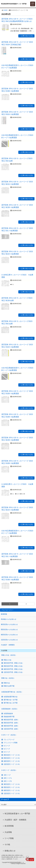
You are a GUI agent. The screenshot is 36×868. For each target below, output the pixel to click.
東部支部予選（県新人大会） (14, 663)
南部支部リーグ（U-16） (12, 790)
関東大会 (7, 683)
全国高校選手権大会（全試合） (12, 692)
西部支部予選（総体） (11, 723)
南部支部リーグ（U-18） (12, 761)
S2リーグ (7, 749)
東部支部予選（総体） (11, 720)
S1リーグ (7, 746)
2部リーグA (8, 778)
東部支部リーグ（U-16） (12, 784)
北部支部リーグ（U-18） (12, 764)
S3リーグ (7, 752)
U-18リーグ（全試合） (9, 735)
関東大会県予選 (9, 686)
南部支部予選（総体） (11, 726)
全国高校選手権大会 (11, 697)
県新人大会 (7, 660)
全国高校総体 (8, 714)
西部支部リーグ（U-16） (12, 787)
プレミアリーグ (9, 740)
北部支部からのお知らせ (9, 640)
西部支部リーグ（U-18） (12, 758)
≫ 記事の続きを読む (26, 36)
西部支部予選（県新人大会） (14, 666)
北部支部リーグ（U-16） (12, 794)
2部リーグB (8, 781)
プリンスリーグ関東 (11, 743)
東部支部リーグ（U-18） (12, 755)
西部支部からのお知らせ (9, 630)
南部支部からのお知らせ (9, 635)
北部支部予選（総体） (11, 729)
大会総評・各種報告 (8, 645)
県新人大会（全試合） (9, 655)
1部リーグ (7, 775)
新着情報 (4, 614)
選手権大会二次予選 (11, 703)
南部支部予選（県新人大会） (14, 669)
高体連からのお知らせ (9, 619)
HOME (5, 10)
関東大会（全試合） (8, 678)
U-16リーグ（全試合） (9, 770)
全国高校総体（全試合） (10, 709)
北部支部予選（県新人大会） (14, 672)
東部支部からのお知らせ (9, 624)
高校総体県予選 (9, 717)
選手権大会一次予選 (11, 700)
